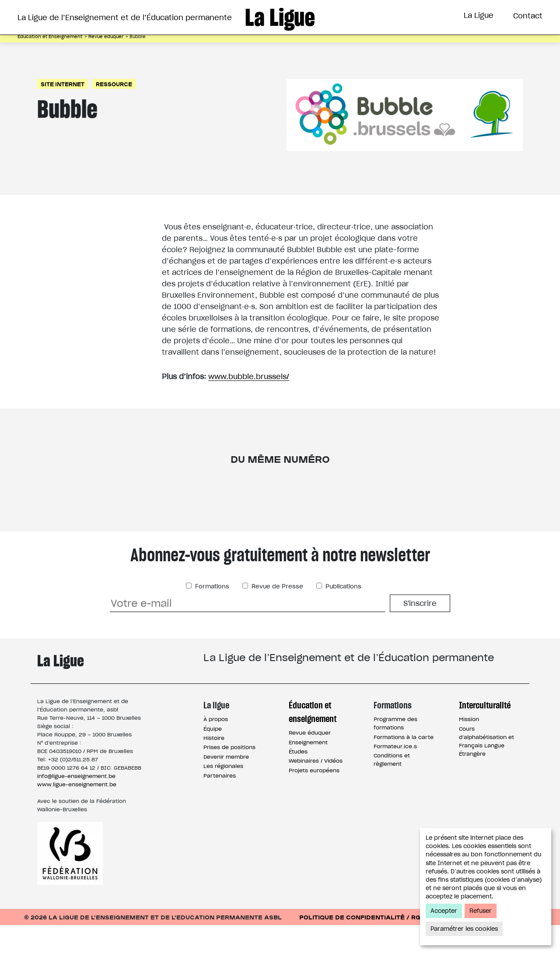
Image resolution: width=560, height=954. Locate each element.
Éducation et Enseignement (200, 49)
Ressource (114, 113)
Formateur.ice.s (395, 775)
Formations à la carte (404, 766)
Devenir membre (226, 786)
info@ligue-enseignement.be (76, 805)
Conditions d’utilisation (492, 946)
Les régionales (223, 795)
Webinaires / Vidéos (316, 790)
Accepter (444, 911)
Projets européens (314, 799)
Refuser (481, 911)
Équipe (213, 758)
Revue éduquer (310, 762)
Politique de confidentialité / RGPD (364, 946)
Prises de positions (229, 776)
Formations (303, 49)
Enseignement (308, 771)
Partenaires (220, 804)
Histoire (214, 767)
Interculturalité (383, 49)
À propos (216, 748)
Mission (469, 748)
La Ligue (479, 15)
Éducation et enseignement (313, 741)
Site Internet (63, 113)
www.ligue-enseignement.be (77, 813)
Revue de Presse (276, 615)
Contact (528, 16)
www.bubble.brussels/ (249, 405)
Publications (343, 615)
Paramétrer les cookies (464, 929)
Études (298, 780)
